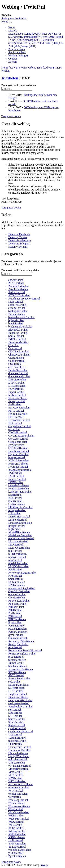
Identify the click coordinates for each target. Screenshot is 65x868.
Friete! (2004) (52, 43)
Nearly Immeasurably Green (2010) (36, 37)
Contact (13, 59)
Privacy (44, 865)
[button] (11, 116)
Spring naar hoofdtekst (14, 18)
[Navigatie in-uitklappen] (10, 22)
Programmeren (17, 49)
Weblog (18, 55)
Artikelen (10, 78)
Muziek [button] (13, 31)
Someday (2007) (32, 40)
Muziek (13, 34)
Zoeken (12, 62)
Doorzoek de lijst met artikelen (19, 85)
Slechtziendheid (17, 52)
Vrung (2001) (29, 46)
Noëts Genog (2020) (28, 34)
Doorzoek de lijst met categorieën (20, 270)
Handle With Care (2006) (30, 43)
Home (12, 27)
